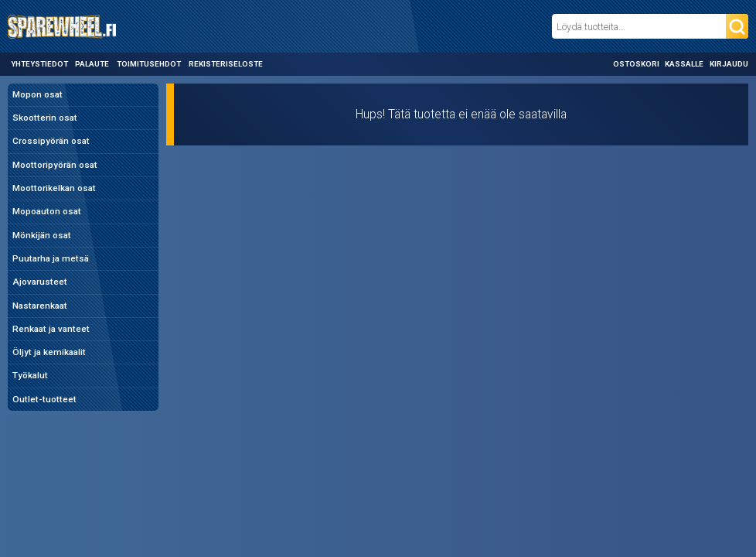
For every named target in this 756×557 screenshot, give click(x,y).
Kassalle (684, 64)
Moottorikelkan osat (54, 188)
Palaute (92, 64)
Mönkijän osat (42, 235)
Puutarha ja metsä (51, 258)
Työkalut (30, 375)
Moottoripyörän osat (55, 165)
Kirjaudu (729, 64)
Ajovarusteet (40, 282)
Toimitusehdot (149, 64)
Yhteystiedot (39, 64)
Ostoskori (636, 64)
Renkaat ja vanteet (51, 329)
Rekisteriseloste (226, 64)
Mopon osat (37, 94)
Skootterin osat (45, 118)
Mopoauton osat (47, 211)
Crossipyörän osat (51, 141)
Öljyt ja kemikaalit (49, 352)
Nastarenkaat (40, 306)
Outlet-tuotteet (44, 399)
